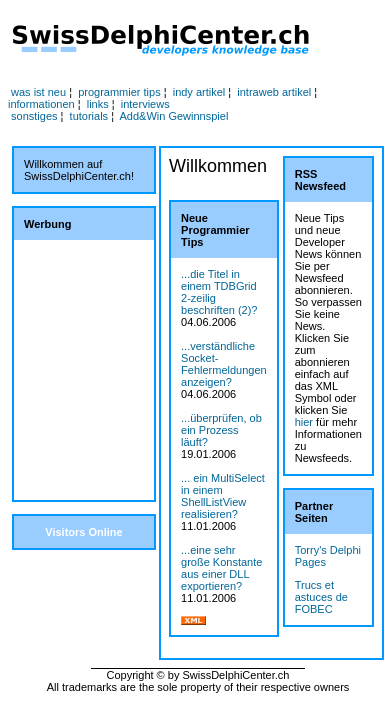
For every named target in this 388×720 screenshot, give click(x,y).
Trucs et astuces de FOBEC (321, 597)
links (98, 104)
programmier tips (119, 92)
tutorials (89, 116)
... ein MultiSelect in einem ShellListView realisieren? (223, 496)
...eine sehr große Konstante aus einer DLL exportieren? (221, 568)
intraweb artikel (274, 92)
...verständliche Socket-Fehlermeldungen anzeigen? (224, 364)
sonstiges (34, 116)
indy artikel (199, 92)
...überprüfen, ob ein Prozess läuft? (221, 430)
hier (304, 422)
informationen (41, 104)
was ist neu (38, 92)
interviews (145, 104)
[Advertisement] (84, 370)
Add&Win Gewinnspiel (174, 116)
